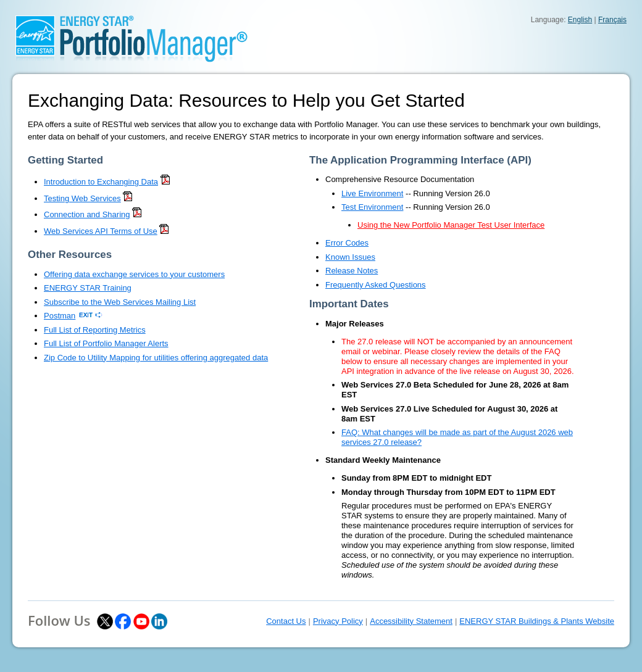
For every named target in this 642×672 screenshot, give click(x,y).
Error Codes (347, 243)
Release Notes (352, 271)
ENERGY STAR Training (88, 288)
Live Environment (372, 193)
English (580, 20)
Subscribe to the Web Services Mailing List (120, 302)
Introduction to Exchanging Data (101, 182)
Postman (60, 316)
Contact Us (286, 621)
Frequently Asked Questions (376, 285)
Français (612, 20)
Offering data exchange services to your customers (134, 274)
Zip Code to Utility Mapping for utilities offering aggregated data (156, 358)
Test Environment (372, 207)
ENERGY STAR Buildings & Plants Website (537, 621)
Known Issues (350, 257)
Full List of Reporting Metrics (95, 330)
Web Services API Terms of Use (101, 231)
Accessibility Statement (411, 621)
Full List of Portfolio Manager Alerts (106, 343)
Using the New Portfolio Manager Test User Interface (451, 225)
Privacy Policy (338, 621)
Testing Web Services (82, 198)
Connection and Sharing (87, 214)
